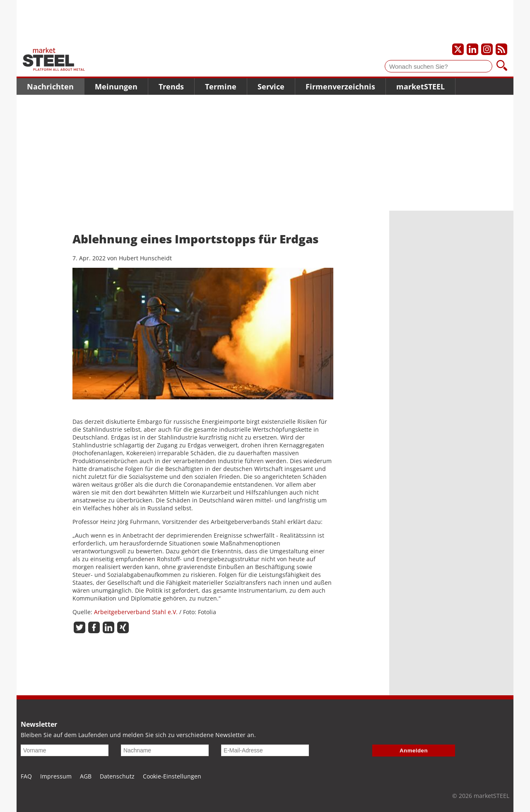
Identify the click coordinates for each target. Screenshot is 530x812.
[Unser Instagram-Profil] (487, 49)
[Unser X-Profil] (458, 49)
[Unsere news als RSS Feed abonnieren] (501, 49)
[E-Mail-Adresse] (265, 750)
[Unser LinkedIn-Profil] (472, 49)
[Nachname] (165, 750)
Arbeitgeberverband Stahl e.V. (136, 612)
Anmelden (414, 751)
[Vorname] (65, 750)
